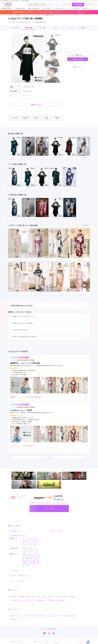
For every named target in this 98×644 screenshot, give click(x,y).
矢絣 (30, 563)
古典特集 (28, 597)
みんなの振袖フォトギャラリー (18, 600)
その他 (34, 545)
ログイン (91, 5)
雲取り (38, 561)
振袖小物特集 (61, 600)
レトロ (36, 551)
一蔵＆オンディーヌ (53, 616)
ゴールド (30, 543)
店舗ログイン (48, 643)
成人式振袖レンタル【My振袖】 (14, 15)
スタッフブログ (28, 641)
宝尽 (28, 561)
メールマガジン (54, 641)
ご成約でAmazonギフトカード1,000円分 (19, 357)
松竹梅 (27, 558)
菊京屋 (35, 616)
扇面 (31, 558)
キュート (36, 548)
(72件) (19, 415)
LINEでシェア (78, 67)
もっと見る (86, 225)
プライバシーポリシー (32, 643)
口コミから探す (46, 8)
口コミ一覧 (13, 575)
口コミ (56, 28)
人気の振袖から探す (20, 8)
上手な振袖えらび (52, 600)
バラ (28, 556)
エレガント (29, 548)
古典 (24, 548)
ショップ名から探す (58, 8)
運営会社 (41, 643)
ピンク (35, 538)
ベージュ (30, 538)
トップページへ (94, 1)
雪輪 (34, 561)
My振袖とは (20, 641)
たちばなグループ (25, 15)
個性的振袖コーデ (41, 600)
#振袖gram (72, 616)
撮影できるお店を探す (34, 8)
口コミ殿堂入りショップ (23, 575)
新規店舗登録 (56, 643)
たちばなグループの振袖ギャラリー (37, 15)
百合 (34, 556)
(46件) (19, 368)
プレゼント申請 (53, 4)
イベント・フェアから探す (73, 8)
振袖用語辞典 (37, 641)
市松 (38, 563)
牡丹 (24, 556)
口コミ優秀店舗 (71, 597)
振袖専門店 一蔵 (42, 616)
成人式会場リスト (15, 643)
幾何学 (34, 563)
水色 (35, 541)
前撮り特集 (13, 597)
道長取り (25, 563)
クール (25, 551)
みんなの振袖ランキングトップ (18, 535)
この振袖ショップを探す (78, 59)
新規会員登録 (78, 5)
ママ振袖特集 (21, 597)
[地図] (37, 371)
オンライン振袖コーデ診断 (59, 597)
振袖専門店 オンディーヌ (17, 620)
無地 (24, 554)
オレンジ (25, 541)
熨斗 (24, 561)
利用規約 (23, 643)
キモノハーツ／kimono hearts (24, 616)
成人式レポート (31, 600)
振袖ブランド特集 (36, 597)
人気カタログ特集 (46, 597)
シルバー (36, 543)
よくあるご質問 (65, 4)
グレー (25, 545)
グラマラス (30, 551)
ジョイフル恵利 (64, 616)
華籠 (37, 558)
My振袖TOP (13, 641)
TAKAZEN (13, 616)
